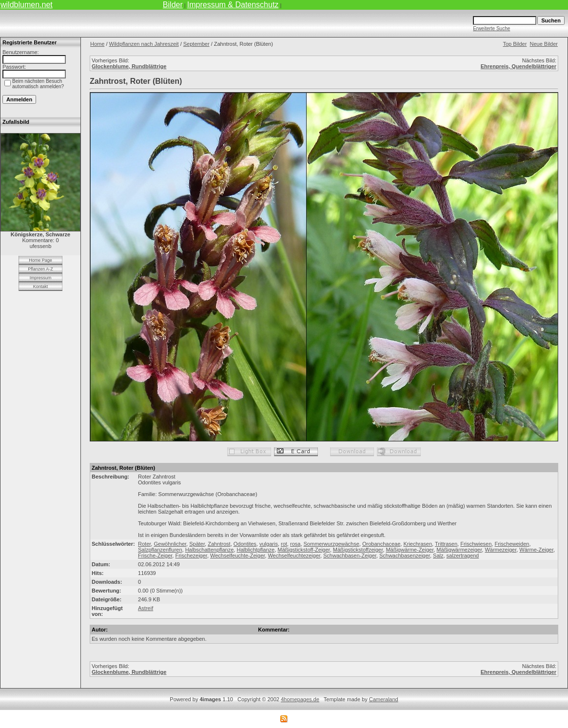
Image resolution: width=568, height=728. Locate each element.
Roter (144, 544)
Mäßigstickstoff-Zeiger (304, 550)
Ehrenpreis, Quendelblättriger (519, 66)
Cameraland (384, 699)
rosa (295, 544)
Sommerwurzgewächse (332, 544)
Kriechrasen (418, 544)
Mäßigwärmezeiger (459, 550)
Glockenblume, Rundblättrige (129, 66)
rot (284, 544)
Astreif (146, 608)
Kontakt (41, 287)
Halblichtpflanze (255, 550)
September (196, 44)
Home (97, 44)
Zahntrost (219, 544)
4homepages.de (300, 699)
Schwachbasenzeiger (405, 556)
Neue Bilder (544, 44)
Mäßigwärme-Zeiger (410, 550)
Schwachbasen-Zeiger (350, 556)
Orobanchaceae (381, 544)
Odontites (245, 544)
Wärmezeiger (500, 550)
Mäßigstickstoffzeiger (358, 550)
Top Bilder (515, 44)
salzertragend (463, 556)
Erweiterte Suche (491, 29)
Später (197, 544)
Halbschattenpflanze (210, 550)
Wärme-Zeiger (536, 550)
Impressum (41, 278)
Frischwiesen (476, 544)
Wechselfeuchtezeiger (294, 556)
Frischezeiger (191, 556)
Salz (438, 556)
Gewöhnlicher (170, 544)
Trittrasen (446, 544)
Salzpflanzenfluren (160, 550)
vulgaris (269, 544)
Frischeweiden (512, 544)
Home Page (40, 260)
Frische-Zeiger (155, 556)
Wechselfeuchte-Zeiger (237, 556)
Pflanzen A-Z (40, 269)
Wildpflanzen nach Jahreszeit (144, 44)
